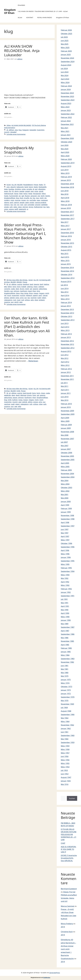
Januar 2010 (66, 407)
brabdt (24, 287)
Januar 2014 (66, 306)
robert (44, 298)
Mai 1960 (65, 739)
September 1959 (68, 742)
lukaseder (33, 130)
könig (26, 293)
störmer (25, 207)
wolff (16, 209)
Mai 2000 (65, 498)
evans (6, 191)
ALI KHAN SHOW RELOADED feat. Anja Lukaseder (22, 51)
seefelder (44, 205)
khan (34, 291)
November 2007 (67, 439)
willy (20, 406)
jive (39, 196)
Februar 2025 (66, 51)
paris (12, 202)
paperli (35, 295)
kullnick (15, 400)
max (37, 198)
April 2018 (65, 198)
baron (31, 187)
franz (34, 395)
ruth (31, 404)
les (31, 198)
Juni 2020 (65, 145)
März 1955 (65, 763)
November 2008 (67, 432)
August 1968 (66, 711)
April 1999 (65, 505)
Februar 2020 (66, 159)
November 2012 (67, 344)
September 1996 (68, 547)
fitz (10, 191)
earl (36, 189)
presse (36, 402)
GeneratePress (55, 973)
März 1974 (65, 683)
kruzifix (27, 198)
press (17, 298)
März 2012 (65, 365)
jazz (12, 291)
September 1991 (68, 596)
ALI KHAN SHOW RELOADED (21, 125)
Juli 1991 (64, 599)
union (6, 209)
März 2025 (65, 48)
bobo (6, 189)
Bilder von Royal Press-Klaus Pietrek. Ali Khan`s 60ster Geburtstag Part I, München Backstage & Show (25, 233)
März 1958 (65, 749)
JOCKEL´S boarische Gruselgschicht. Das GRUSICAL (69, 858)
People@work (28, 185)
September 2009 (68, 414)
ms (28, 200)
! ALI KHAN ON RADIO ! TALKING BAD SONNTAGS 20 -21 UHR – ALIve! (43, 11)
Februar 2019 (66, 177)
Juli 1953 (64, 770)
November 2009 (67, 411)
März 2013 (65, 330)
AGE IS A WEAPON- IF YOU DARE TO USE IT (69, 849)
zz (28, 209)
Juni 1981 (65, 666)
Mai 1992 (65, 578)
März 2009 (65, 421)
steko (15, 207)
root (22, 205)
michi (37, 400)
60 (7, 284)
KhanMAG (21, 5)
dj (33, 189)
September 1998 (68, 519)
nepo (38, 200)
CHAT (63, 843)
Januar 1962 (66, 728)
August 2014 (66, 281)
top (44, 207)
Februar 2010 (66, 404)
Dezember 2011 (67, 376)
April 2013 (65, 327)
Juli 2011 (64, 383)
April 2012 (65, 362)
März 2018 (65, 201)
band (26, 187)
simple (6, 207)
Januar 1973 (66, 690)
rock (15, 300)
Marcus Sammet (68, 906)
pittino (30, 402)
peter (27, 202)
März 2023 (65, 107)
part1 (40, 295)
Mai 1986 (65, 638)
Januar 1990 (66, 620)
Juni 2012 (65, 355)
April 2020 (65, 152)
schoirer (38, 205)
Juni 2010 (65, 397)
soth (11, 207)
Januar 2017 (66, 229)
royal (19, 300)
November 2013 (67, 313)
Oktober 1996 (66, 543)
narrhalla (33, 200)
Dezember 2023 (67, 93)
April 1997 (65, 536)
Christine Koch (67, 932)
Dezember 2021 (67, 124)
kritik (10, 400)
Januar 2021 (66, 135)
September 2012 (68, 348)
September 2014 (68, 278)
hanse (16, 194)
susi (12, 302)
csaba (13, 289)
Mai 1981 (65, 669)
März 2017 (65, 226)
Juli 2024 (64, 68)
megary (42, 293)
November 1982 (67, 662)
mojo (12, 200)
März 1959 (65, 746)
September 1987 (68, 627)
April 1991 (65, 606)
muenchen (41, 130)
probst (32, 202)
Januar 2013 (66, 337)
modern (7, 200)
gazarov (35, 289)
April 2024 (65, 79)
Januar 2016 (66, 240)
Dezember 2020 (67, 138)
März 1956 (65, 760)
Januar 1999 (66, 512)
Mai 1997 (65, 533)
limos (31, 293)
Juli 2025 (64, 37)
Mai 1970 (65, 700)
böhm (10, 287)
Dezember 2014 (67, 267)
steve (20, 207)
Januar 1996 (66, 557)
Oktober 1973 (66, 687)
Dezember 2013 (67, 309)
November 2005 (67, 456)
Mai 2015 (65, 254)
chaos (36, 287)
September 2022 (68, 114)
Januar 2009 (66, 428)
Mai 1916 (65, 784)
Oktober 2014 (66, 274)
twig (48, 207)
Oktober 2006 (66, 453)
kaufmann (24, 291)
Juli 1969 (64, 707)
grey (32, 191)
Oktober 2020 (66, 142)
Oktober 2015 (66, 247)
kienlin (48, 196)
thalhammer (38, 207)
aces (8, 187)
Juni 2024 (65, 72)
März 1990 (65, 617)
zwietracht (22, 209)
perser (45, 295)
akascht (13, 187)
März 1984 (65, 655)
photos (7, 298)
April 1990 (65, 613)
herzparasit (37, 194)
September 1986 (68, 634)
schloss (27, 300)
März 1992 (65, 585)
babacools (20, 187)
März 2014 (65, 299)
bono (14, 287)
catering (30, 287)
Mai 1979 (65, 676)
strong (31, 207)
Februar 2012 (66, 369)
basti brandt (27, 393)
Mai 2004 (65, 480)
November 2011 (67, 379)
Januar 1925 (66, 781)
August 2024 (66, 65)
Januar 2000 (66, 501)
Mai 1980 (65, 673)
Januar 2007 (66, 449)
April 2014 (65, 295)
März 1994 (65, 575)
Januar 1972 (66, 694)
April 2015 (65, 257)
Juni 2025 (65, 41)
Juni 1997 (65, 529)
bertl (42, 284)
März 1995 (65, 564)
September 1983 (68, 659)
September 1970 (68, 697)
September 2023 (68, 100)
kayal (30, 291)
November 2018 (67, 187)
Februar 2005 (66, 470)
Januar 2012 (66, 372)
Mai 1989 (65, 624)
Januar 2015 (66, 264)
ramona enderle (41, 202)
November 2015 (67, 243)
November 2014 (67, 271)
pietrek (12, 298)
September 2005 (68, 460)
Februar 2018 (66, 205)
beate (36, 187)
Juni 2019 (65, 170)
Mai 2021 (65, 128)
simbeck (42, 300)
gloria (16, 191)
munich (7, 132)
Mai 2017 (65, 222)
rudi (25, 205)
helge (30, 194)
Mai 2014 (65, 292)
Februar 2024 (66, 86)
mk (45, 198)
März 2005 (65, 467)
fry (13, 191)
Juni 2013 (65, 323)
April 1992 (65, 582)
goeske (22, 191)
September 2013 (68, 320)
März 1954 (65, 767)
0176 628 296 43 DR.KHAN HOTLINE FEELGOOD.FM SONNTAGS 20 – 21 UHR (69, 834)
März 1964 (65, 721)
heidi (21, 194)
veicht (16, 302)
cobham (41, 287)
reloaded (13, 132)
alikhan (11, 130)
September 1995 (68, 561)
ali (7, 130)
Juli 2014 (64, 285)
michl (42, 198)
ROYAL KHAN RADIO (45, 17)
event (27, 289)
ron (18, 205)
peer (20, 402)
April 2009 (65, 418)
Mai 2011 (65, 386)
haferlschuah (9, 194)
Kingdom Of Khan (10, 11)
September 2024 (68, 61)
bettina (46, 284)
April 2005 (65, 463)
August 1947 (66, 777)
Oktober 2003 (66, 487)
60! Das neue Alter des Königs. (17, 280)
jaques (15, 398)
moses (23, 200)
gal (31, 289)
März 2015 (65, 261)
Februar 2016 (66, 236)
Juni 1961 (65, 732)
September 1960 (68, 735)
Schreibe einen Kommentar (16, 134)
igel (23, 196)
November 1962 (67, 725)
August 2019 (66, 166)
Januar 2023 (66, 110)
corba (24, 189)
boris (19, 287)
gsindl (41, 191)
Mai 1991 (65, 603)
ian (20, 196)
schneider (31, 205)
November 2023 (67, 96)
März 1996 (65, 554)
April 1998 (65, 522)
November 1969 (67, 704)
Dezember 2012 (67, 341)
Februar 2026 (66, 30)
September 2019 (68, 163)
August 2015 (66, 250)
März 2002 (65, 491)
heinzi (25, 194)
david (18, 395)
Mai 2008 (65, 435)
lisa (34, 198)
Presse (36, 185)
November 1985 (67, 641)
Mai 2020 (65, 149)
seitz (32, 300)
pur (25, 298)
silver (36, 300)
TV (45, 185)
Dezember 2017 (67, 212)
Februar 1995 (66, 568)
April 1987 (65, 631)
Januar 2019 (66, 180)
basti (31, 284)
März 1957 (65, 753)
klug (20, 130)
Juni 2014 (65, 288)
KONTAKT (30, 17)
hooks (6, 196)
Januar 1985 (66, 652)
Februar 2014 (66, 302)
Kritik (18, 391)
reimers (7, 205)
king (38, 291)
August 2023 (66, 103)
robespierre (8, 300)
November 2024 (67, 58)
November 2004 (67, 474)
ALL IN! (14, 185)
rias (12, 205)
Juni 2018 (65, 191)
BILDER (20, 185)
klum (22, 198)
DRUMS (19, 282)
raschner (34, 298)
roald (39, 298)
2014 (63, 927)
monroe (18, 200)
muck (9, 295)
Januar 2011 (66, 393)
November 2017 (67, 215)
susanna (7, 302)
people (22, 202)
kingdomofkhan (10, 198)
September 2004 (68, 477)
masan (36, 293)
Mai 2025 (65, 44)
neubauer (44, 200)
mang (20, 400)
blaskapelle (42, 187)
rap (29, 298)
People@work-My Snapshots (19, 150)
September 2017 (68, 219)
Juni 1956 (65, 756)
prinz (22, 298)
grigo (36, 191)
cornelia (29, 189)
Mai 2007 (65, 446)
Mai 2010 (65, 400)
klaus (18, 293)
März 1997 (65, 540)
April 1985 (65, 645)
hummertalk (14, 196)
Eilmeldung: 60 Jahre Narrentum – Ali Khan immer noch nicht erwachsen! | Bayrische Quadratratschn (68, 949)
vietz (21, 302)
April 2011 (65, 390)
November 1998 (67, 515)
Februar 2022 (66, 117)
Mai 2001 (65, 494)
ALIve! (20, 17)
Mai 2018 (65, 194)
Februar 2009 (66, 425)
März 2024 (65, 82)
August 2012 (66, 351)
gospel (27, 191)
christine (18, 189)
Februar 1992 (66, 589)
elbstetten (42, 189)
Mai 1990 (65, 610)
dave (17, 289)
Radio (41, 185)
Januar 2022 (66, 121)
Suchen (72, 798)
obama (7, 202)
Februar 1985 (66, 648)
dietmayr (23, 395)
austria (20, 284)
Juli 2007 (64, 442)
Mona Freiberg (67, 924)
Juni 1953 (65, 774)
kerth (43, 196)
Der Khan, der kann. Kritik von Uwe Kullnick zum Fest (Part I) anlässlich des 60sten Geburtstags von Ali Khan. (27, 327)
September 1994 (68, 571)
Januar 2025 (66, 54)
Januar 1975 (66, 680)
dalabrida (7, 395)
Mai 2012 (65, 358)
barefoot (26, 284)
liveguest (25, 130)
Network (29, 295)
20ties (9, 125)
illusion (27, 196)
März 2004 (65, 484)
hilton (44, 194)
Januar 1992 (66, 592)
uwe (16, 406)
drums (22, 289)
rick (15, 205)
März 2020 (65, 156)
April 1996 (65, 550)
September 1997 (68, 526)
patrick (16, 202)
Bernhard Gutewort (69, 889)
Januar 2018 (66, 208)
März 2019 (65, 173)
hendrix (7, 291)
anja (16, 130)
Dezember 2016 (67, 233)
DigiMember (47, 977)
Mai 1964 (65, 718)
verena (11, 209)
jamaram (34, 196)
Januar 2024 (66, 89)
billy (6, 287)
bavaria (36, 284)
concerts (7, 289)
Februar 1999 (66, 508)
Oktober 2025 (66, 34)
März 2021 (65, 131)
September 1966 (68, 714)
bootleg (11, 189)
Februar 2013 (66, 334)
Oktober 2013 (66, 316)
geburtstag (43, 289)
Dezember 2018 (67, 184)
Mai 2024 (65, 75)
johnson (17, 291)
